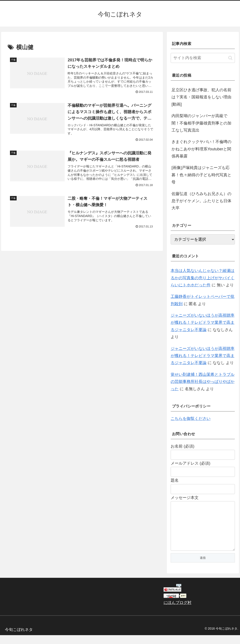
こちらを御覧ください (191, 419)
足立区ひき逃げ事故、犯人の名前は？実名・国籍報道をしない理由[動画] (201, 97)
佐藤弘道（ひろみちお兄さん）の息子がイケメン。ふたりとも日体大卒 (201, 201)
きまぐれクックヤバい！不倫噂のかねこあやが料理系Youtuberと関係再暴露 (201, 149)
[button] (230, 58)
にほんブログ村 (178, 611)
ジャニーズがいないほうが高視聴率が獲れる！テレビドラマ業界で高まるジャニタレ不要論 (203, 323)
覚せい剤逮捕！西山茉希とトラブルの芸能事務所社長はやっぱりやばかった (203, 382)
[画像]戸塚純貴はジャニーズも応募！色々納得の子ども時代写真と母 (201, 175)
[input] (203, 58)
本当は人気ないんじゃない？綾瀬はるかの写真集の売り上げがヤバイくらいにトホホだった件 (203, 278)
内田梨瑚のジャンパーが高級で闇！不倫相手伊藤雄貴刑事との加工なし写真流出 (201, 123)
